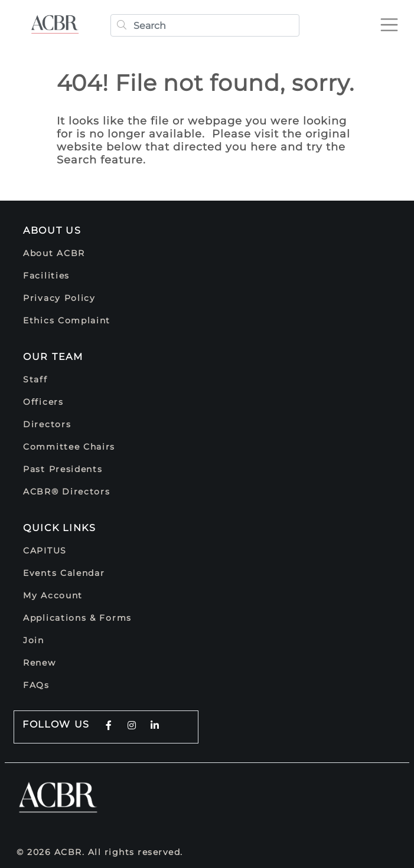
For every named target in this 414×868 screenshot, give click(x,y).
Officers (43, 402)
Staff (35, 379)
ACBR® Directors (67, 492)
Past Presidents (63, 469)
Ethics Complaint (67, 320)
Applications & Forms (77, 618)
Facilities (46, 276)
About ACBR (54, 253)
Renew (40, 663)
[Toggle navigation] (394, 20)
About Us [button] (52, 230)
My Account (53, 595)
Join (34, 640)
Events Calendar (64, 573)
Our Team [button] (53, 357)
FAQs (36, 685)
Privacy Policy (59, 298)
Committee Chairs (69, 447)
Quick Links (60, 528)
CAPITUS (45, 551)
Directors (47, 424)
